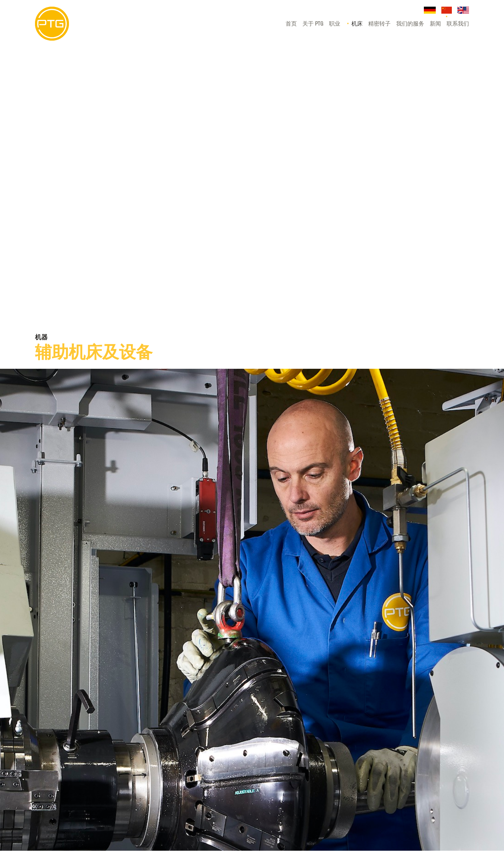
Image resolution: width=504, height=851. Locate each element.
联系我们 (458, 23)
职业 (335, 23)
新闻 (435, 23)
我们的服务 (410, 23)
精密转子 (379, 23)
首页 (291, 23)
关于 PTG (313, 23)
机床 (357, 23)
